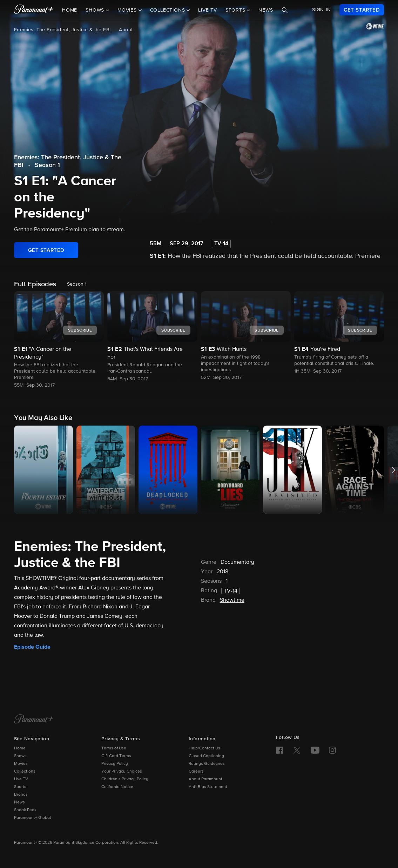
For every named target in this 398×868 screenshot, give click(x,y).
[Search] (285, 10)
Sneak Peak (25, 810)
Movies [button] (128, 10)
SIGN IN (322, 10)
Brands (21, 795)
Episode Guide (32, 647)
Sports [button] (236, 10)
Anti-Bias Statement (208, 787)
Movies (21, 764)
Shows (20, 756)
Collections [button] (168, 10)
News (266, 10)
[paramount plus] (34, 10)
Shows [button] (96, 10)
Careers (196, 772)
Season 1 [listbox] (77, 284)
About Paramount (205, 779)
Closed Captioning (206, 756)
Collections (25, 772)
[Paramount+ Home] (34, 720)
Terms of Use (114, 748)
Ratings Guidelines (207, 764)
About (126, 30)
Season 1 (47, 165)
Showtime (232, 600)
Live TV (208, 10)
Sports (20, 787)
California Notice (117, 787)
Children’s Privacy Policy (125, 779)
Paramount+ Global (32, 818)
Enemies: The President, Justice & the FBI (62, 30)
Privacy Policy (115, 764)
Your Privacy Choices (122, 772)
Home (70, 10)
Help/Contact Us (204, 748)
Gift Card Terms (116, 756)
